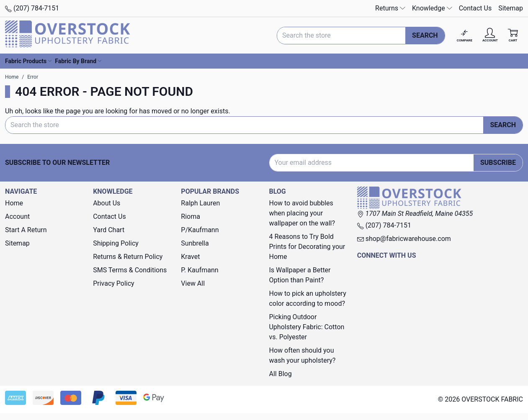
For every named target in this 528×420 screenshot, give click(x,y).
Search (425, 35)
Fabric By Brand (78, 61)
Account (17, 216)
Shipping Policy (116, 243)
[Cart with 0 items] (513, 35)
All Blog (280, 374)
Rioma (191, 216)
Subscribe (498, 163)
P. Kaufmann (200, 270)
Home (14, 203)
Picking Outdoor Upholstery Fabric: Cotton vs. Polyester (306, 327)
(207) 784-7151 (32, 8)
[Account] (490, 35)
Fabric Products (28, 61)
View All (193, 283)
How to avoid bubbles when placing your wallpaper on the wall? (302, 213)
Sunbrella (195, 243)
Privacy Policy (114, 283)
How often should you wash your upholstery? (302, 355)
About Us (107, 203)
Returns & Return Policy (128, 257)
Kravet (190, 257)
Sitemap (511, 8)
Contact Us (475, 8)
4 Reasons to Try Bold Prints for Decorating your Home (307, 247)
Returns (390, 8)
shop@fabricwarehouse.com (404, 239)
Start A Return (26, 230)
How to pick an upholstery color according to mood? (307, 298)
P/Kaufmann (200, 230)
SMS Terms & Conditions (130, 270)
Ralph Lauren (200, 203)
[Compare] (465, 35)
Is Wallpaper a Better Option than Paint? (300, 275)
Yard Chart (109, 230)
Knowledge (432, 8)
